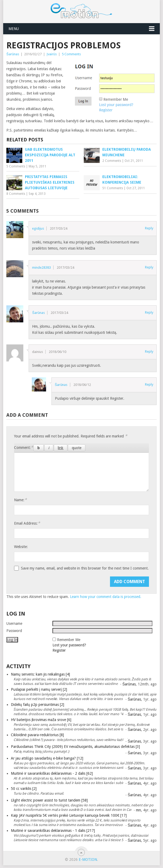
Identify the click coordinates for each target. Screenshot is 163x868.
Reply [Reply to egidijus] (149, 228)
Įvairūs (52, 54)
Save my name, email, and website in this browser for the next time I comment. (85, 568)
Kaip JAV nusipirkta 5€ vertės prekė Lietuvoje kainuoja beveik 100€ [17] (69, 815)
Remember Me (69, 640)
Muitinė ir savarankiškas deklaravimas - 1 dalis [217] (53, 831)
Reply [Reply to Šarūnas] (149, 312)
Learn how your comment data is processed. (106, 597)
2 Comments (112, 161)
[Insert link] (61, 448)
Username (14, 623)
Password (14, 631)
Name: (20, 500)
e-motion (88, 859)
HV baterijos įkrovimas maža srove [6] (41, 720)
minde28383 (41, 267)
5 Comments (71, 54)
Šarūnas (13, 54)
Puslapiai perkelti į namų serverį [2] (39, 689)
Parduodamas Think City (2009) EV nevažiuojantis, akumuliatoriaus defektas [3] (75, 747)
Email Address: (27, 523)
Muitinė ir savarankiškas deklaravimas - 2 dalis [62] (52, 773)
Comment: (24, 447)
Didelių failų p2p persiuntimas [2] (38, 705)
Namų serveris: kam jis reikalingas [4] (40, 674)
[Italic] (49, 448)
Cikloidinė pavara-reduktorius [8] (37, 735)
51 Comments (113, 188)
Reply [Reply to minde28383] (149, 267)
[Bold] (39, 448)
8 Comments (16, 194)
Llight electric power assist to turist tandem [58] (49, 800)
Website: (21, 547)
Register (59, 650)
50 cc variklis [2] (24, 789)
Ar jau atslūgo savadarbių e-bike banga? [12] (47, 758)
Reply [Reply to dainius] (149, 351)
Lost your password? (69, 645)
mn (138, 810)
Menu (14, 29)
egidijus (38, 228)
